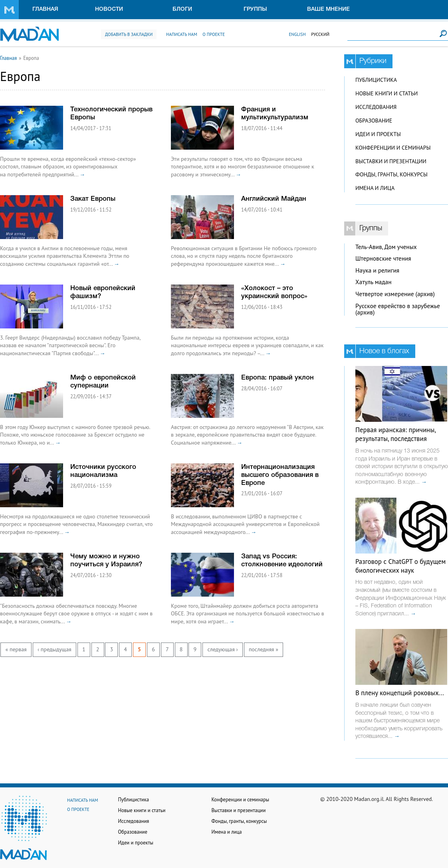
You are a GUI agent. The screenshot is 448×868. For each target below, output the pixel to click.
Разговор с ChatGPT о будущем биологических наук (400, 566)
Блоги (182, 9)
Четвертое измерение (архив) (395, 294)
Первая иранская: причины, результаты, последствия (395, 434)
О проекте (214, 34)
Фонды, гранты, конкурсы (392, 174)
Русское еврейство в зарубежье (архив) (398, 309)
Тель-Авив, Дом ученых (386, 247)
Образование (374, 121)
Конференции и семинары (393, 148)
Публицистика (376, 80)
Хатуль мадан (374, 282)
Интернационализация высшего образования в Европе (280, 475)
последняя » (264, 649)
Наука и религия (377, 270)
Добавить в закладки (129, 34)
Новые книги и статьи (387, 93)
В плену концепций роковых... (400, 693)
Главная (45, 9)
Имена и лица (375, 188)
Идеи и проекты (378, 134)
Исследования (376, 107)
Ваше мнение (328, 9)
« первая (16, 649)
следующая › (222, 649)
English (297, 34)
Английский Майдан (274, 199)
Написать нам (182, 34)
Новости (109, 9)
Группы (255, 9)
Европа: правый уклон (278, 378)
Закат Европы (93, 199)
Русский (320, 34)
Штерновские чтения (383, 258)
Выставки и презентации (391, 161)
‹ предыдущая (55, 649)
